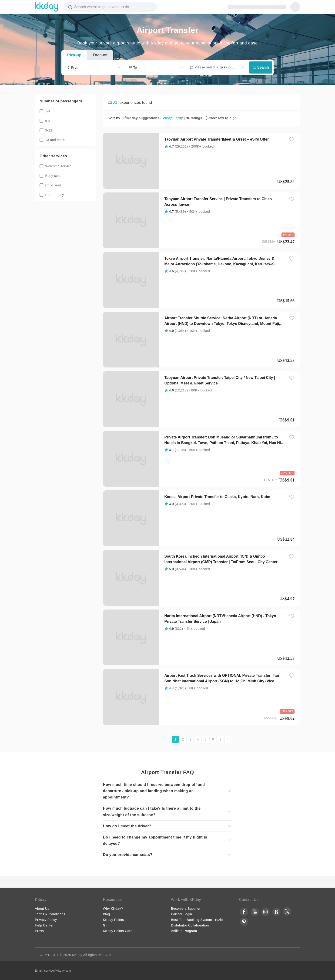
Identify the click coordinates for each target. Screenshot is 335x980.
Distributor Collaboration (190, 925)
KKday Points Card (118, 931)
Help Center (44, 925)
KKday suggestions (141, 118)
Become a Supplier (186, 909)
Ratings (194, 118)
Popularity (173, 118)
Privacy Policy (46, 920)
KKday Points (114, 920)
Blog (107, 914)
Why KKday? (113, 909)
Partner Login (182, 914)
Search (261, 67)
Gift (106, 925)
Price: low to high (221, 118)
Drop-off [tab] (100, 55)
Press (39, 931)
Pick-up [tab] (74, 55)
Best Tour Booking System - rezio (197, 920)
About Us (42, 909)
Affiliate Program (184, 931)
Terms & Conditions (50, 914)
